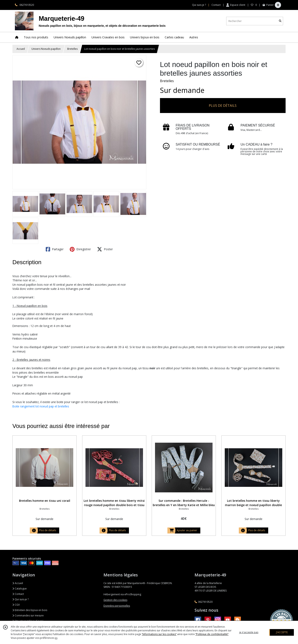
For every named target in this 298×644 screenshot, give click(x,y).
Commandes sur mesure (28, 615)
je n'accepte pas (249, 632)
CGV (16, 605)
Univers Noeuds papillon (46, 49)
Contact (216, 5)
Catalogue (20, 589)
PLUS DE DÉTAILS (223, 106)
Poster (105, 249)
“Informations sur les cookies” (159, 634)
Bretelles (72, 49)
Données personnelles (117, 606)
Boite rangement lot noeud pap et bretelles (41, 406)
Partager (55, 249)
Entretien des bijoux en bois (30, 610)
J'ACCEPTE (282, 632)
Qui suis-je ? (20, 599)
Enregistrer (80, 249)
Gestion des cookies (115, 600)
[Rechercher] (280, 21)
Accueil (21, 49)
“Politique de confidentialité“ (212, 634)
